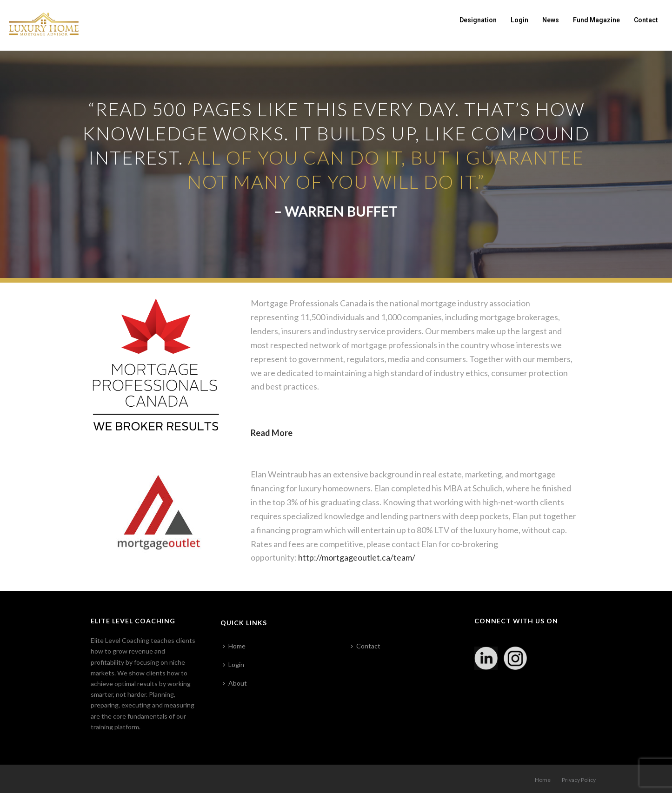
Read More (272, 433)
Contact (646, 20)
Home (234, 646)
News (551, 20)
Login (519, 20)
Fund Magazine (596, 20)
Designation (478, 20)
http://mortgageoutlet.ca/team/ (357, 557)
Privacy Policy (579, 780)
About (235, 683)
